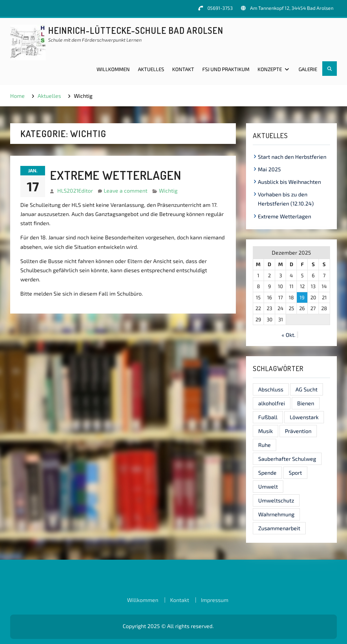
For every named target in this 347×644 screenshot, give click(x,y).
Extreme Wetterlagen (116, 175)
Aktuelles (151, 69)
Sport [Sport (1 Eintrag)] (295, 473)
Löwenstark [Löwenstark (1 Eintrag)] (304, 417)
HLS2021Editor (75, 190)
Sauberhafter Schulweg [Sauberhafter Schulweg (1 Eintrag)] (287, 459)
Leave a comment (126, 190)
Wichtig (168, 190)
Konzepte (270, 69)
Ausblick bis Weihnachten (289, 182)
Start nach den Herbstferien (292, 157)
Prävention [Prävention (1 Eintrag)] (298, 431)
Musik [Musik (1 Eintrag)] (266, 431)
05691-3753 (220, 8)
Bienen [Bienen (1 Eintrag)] (306, 403)
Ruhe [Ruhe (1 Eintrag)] (264, 445)
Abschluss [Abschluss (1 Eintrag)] (271, 389)
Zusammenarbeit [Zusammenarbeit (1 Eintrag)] (279, 528)
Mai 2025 (269, 169)
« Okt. (289, 335)
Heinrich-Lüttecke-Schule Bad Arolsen (136, 30)
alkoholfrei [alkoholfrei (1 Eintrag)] (272, 403)
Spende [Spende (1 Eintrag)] (267, 473)
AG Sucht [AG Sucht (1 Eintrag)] (307, 389)
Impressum (215, 600)
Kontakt (183, 69)
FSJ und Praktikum (226, 69)
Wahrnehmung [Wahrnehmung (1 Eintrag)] (276, 514)
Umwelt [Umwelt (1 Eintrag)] (268, 486)
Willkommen (113, 69)
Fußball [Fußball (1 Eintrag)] (268, 417)
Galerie (308, 69)
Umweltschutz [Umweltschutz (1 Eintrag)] (276, 500)
